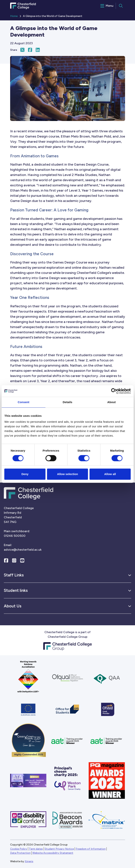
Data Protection (20, 853)
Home (14, 16)
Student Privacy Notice (59, 849)
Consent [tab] (23, 402)
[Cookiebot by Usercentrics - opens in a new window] (114, 391)
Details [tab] (68, 402)
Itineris (29, 861)
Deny (25, 474)
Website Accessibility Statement (53, 853)
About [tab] (111, 402)
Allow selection (67, 474)
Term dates (36, 849)
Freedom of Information (91, 849)
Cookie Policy (19, 849)
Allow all (110, 474)
